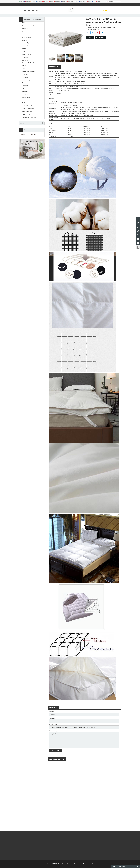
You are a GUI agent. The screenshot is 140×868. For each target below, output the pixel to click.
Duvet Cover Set (26, 44)
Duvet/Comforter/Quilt (28, 32)
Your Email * (53, 724)
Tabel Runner (26, 101)
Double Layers (111, 34)
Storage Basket (26, 104)
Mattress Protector (27, 52)
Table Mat (25, 107)
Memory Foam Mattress (28, 78)
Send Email (100, 44)
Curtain (24, 58)
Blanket (24, 55)
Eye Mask (25, 109)
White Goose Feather (94, 36)
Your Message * (54, 737)
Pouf (23, 95)
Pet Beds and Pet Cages (29, 124)
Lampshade (25, 92)
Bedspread (25, 35)
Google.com (25, 141)
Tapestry (24, 89)
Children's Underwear (28, 115)
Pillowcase (25, 64)
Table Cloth (25, 84)
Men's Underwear (27, 112)
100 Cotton (103, 34)
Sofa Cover (25, 67)
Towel (23, 75)
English (110, 1)
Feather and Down (27, 61)
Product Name (53, 730)
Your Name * (53, 718)
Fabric (24, 29)
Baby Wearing (26, 87)
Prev (50, 42)
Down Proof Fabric (94, 34)
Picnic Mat (25, 81)
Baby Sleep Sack (27, 121)
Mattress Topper (26, 49)
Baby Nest (25, 98)
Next (81, 42)
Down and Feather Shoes (29, 69)
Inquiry (90, 44)
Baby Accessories (27, 118)
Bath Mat (24, 72)
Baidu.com (34, 141)
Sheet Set (25, 47)
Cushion (24, 41)
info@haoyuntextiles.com (30, 5)
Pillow (24, 38)
